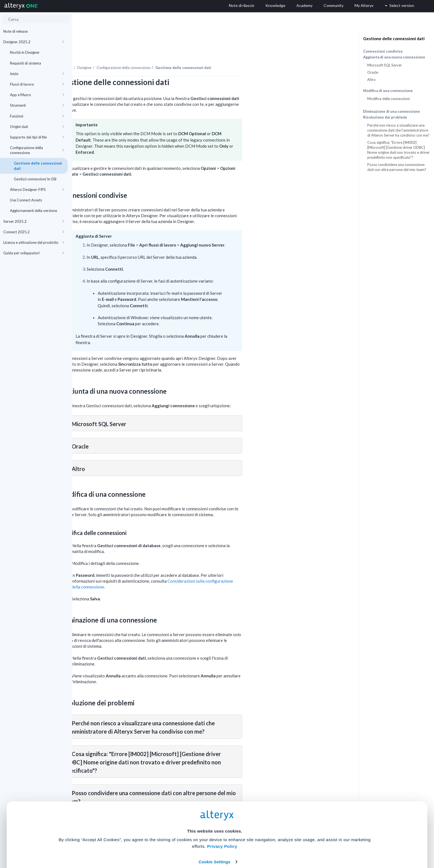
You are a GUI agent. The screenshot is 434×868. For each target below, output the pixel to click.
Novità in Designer (25, 52)
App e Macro (37, 95)
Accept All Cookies (175, 843)
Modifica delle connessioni (388, 99)
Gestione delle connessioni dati (38, 166)
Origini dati (37, 127)
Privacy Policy (222, 812)
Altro (371, 80)
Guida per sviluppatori (33, 253)
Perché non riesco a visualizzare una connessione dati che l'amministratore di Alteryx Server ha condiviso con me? (398, 130)
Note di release (15, 31)
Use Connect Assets (26, 200)
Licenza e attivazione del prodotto (33, 242)
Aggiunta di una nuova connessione (394, 57)
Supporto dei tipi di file (37, 137)
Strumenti (37, 105)
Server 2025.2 (33, 221)
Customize (259, 843)
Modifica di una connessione (388, 91)
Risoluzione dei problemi (385, 117)
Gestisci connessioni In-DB (35, 179)
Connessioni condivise (383, 51)
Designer (157, 52)
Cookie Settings (215, 827)
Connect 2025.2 (33, 232)
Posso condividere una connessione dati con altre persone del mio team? (397, 167)
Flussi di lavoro (37, 84)
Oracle (373, 72)
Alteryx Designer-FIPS (37, 190)
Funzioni (37, 116)
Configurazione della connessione (37, 150)
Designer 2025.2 (33, 42)
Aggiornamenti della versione (33, 211)
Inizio (37, 74)
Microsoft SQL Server (385, 65)
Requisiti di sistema (25, 63)
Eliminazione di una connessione (392, 111)
